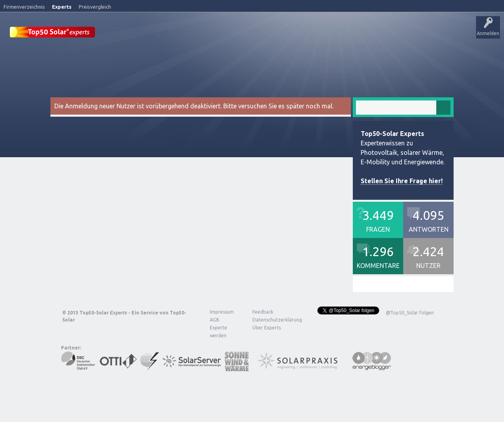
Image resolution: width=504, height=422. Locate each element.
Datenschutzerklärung (271, 319)
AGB (215, 319)
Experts (62, 7)
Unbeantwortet (247, 33)
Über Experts (392, 33)
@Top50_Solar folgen (410, 312)
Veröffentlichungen (158, 33)
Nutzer (305, 33)
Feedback (263, 311)
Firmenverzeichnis (24, 7)
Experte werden (219, 331)
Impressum (222, 311)
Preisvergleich (95, 7)
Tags (281, 33)
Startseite (117, 33)
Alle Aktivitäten (205, 33)
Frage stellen (336, 33)
